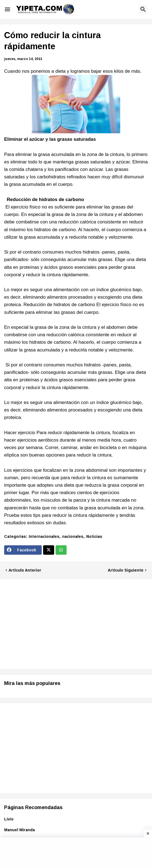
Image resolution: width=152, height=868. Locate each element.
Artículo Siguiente (126, 570)
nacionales (73, 536)
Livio (9, 819)
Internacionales (44, 536)
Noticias (94, 536)
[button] (7, 9)
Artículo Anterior (25, 570)
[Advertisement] (51, 623)
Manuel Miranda (19, 830)
